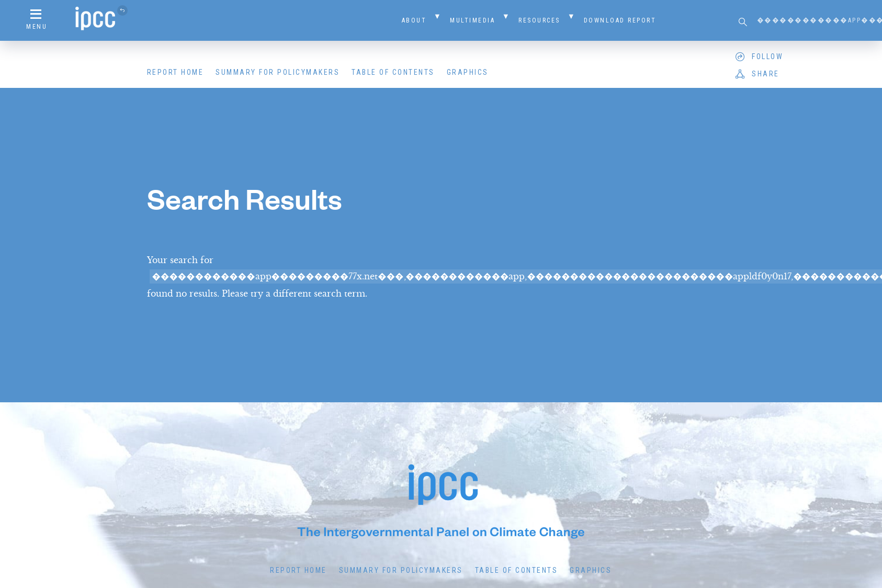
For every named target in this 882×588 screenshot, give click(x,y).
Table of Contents (393, 72)
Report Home (176, 72)
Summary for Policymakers (278, 72)
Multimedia (472, 20)
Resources (539, 20)
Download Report (620, 20)
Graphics (468, 72)
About (414, 20)
